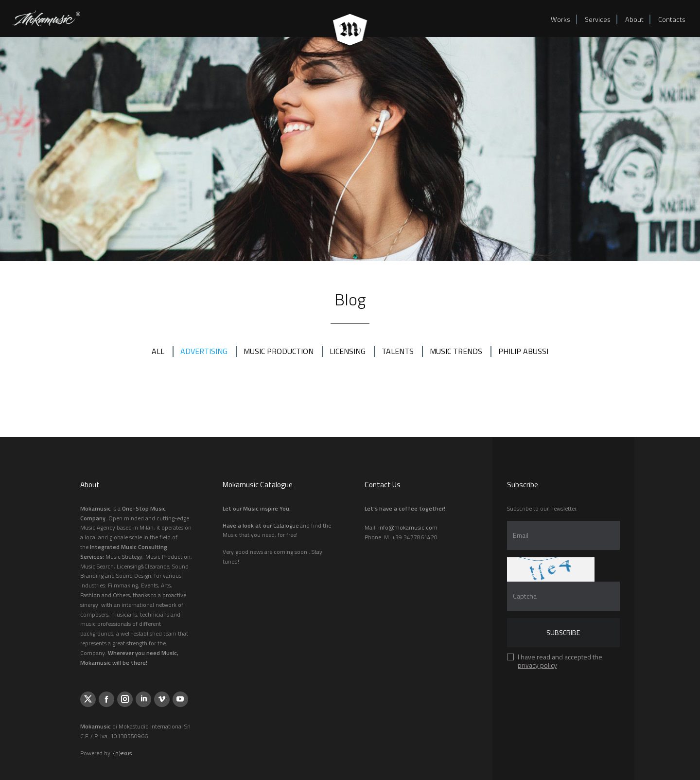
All (158, 351)
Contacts (672, 19)
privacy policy (537, 665)
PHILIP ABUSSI (523, 351)
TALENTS (398, 351)
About (634, 19)
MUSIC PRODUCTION (279, 351)
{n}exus (122, 753)
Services (598, 19)
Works (560, 19)
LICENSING (348, 351)
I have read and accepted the (560, 663)
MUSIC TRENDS (456, 351)
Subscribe (563, 632)
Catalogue (286, 525)
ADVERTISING (204, 351)
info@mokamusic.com (408, 527)
